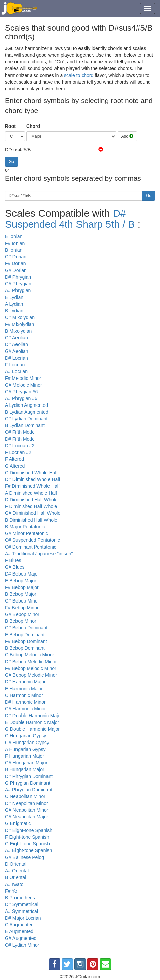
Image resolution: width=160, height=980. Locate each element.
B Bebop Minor (21, 621)
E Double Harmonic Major (32, 722)
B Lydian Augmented (27, 412)
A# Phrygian (18, 290)
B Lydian (14, 311)
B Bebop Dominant (25, 648)
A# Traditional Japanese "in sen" (39, 554)
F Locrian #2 (18, 452)
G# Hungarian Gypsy (27, 743)
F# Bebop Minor (22, 608)
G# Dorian (16, 270)
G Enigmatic (18, 823)
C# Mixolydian (20, 317)
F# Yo (11, 891)
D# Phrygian (18, 277)
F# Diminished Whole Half (32, 486)
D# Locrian (17, 358)
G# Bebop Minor (22, 614)
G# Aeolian (17, 351)
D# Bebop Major (22, 574)
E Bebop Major (21, 581)
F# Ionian (15, 243)
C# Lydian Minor (22, 945)
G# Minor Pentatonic (27, 533)
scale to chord (79, 75)
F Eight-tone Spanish (27, 837)
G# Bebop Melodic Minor (31, 675)
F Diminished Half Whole (31, 506)
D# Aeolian (17, 344)
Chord (33, 126)
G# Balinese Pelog (25, 857)
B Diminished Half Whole (31, 520)
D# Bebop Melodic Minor (31, 662)
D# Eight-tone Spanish (29, 830)
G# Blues (15, 567)
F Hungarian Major (25, 756)
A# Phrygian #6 (21, 398)
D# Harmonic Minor (25, 702)
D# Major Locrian (23, 918)
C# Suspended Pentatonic (33, 540)
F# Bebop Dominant (26, 641)
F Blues (13, 560)
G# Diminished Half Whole (33, 513)
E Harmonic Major (24, 689)
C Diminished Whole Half (31, 473)
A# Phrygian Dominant (29, 790)
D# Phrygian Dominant (29, 776)
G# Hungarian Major (26, 763)
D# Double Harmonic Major (34, 716)
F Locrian (15, 365)
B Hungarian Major (25, 769)
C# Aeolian (17, 338)
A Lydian (14, 304)
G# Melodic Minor (24, 385)
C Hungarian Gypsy (26, 736)
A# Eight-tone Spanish (28, 850)
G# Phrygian (18, 284)
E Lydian (14, 297)
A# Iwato (14, 884)
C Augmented (19, 925)
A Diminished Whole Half (31, 493)
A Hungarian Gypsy (25, 749)
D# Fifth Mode (20, 439)
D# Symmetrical (22, 904)
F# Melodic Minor (23, 378)
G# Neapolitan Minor (27, 810)
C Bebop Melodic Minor (30, 655)
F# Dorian (15, 263)
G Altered (15, 466)
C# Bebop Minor (22, 601)
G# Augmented (21, 938)
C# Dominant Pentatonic (31, 547)
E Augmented (19, 931)
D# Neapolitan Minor (27, 803)
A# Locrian (16, 371)
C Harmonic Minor (24, 695)
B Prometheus (20, 898)
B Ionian (14, 250)
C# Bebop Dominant (26, 628)
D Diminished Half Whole (31, 500)
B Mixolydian (18, 331)
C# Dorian (16, 257)
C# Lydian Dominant (26, 419)
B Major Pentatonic (25, 527)
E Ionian (14, 236)
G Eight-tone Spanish (27, 844)
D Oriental (16, 864)
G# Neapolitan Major (27, 817)
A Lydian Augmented (27, 405)
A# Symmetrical (22, 911)
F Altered (14, 459)
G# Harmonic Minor (25, 709)
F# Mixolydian (20, 324)
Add (127, 136)
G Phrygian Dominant (28, 783)
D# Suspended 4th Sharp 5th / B (70, 219)
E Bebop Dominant (25, 635)
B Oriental (15, 877)
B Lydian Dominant (25, 425)
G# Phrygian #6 (21, 392)
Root (10, 126)
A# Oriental (17, 871)
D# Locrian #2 (20, 446)
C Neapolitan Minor (25, 796)
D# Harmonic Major (25, 682)
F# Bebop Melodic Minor (31, 668)
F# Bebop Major (22, 587)
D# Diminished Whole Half (33, 479)
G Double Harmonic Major (32, 729)
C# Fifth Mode (20, 432)
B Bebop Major (21, 594)
